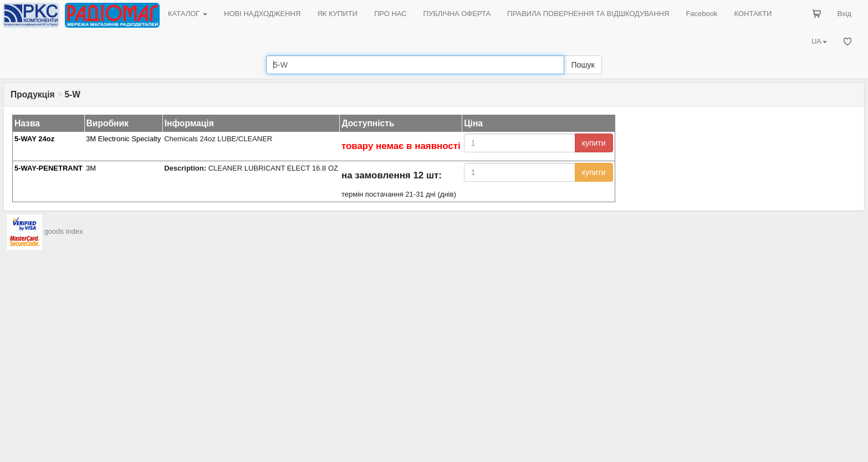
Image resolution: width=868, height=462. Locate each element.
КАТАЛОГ (188, 14)
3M (91, 168)
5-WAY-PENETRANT (48, 168)
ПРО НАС (390, 14)
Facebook (701, 14)
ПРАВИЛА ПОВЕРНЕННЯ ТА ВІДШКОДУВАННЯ (588, 14)
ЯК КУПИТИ (337, 14)
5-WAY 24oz (34, 139)
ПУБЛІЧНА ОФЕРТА (457, 14)
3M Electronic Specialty (123, 139)
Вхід (845, 14)
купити (594, 143)
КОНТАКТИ (753, 14)
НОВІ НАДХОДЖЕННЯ (262, 14)
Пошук (583, 65)
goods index (64, 231)
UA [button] (819, 41)
